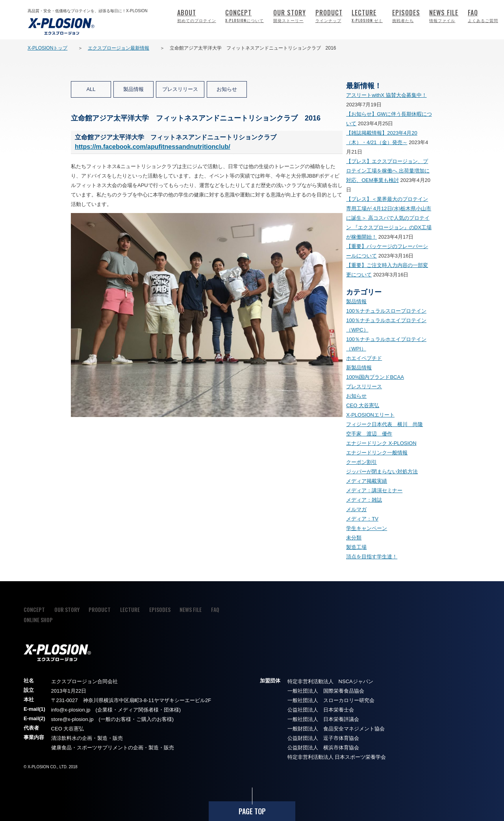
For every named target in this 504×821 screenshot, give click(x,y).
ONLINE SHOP (38, 620)
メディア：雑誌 (364, 500)
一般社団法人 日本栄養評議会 (323, 719)
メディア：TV (362, 519)
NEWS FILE (444, 16)
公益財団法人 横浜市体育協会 (323, 748)
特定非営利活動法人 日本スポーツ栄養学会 (337, 757)
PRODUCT (329, 16)
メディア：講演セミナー (374, 490)
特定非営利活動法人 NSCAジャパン (330, 681)
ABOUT (197, 16)
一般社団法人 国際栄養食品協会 (326, 691)
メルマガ (356, 509)
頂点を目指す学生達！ (372, 557)
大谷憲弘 (74, 729)
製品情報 (133, 89)
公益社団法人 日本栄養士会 (321, 710)
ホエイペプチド (364, 358)
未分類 (354, 538)
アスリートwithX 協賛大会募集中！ (386, 95)
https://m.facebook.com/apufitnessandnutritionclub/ (153, 147)
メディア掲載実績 (367, 481)
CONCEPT (245, 16)
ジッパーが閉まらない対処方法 (382, 472)
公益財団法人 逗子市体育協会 (323, 738)
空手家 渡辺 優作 (369, 434)
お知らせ (227, 89)
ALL (91, 89)
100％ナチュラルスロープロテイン (386, 311)
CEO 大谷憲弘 (363, 405)
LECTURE (367, 16)
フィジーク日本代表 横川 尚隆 (384, 424)
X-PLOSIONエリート (370, 415)
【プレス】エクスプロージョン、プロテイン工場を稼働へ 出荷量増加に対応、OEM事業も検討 (388, 171)
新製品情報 (359, 368)
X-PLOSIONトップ (47, 48)
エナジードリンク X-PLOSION (381, 443)
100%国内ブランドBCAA (375, 377)
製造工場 (356, 547)
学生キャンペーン (367, 528)
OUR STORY (290, 16)
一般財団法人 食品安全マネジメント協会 (336, 729)
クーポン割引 (361, 462)
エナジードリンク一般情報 (377, 453)
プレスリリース (180, 89)
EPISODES (406, 16)
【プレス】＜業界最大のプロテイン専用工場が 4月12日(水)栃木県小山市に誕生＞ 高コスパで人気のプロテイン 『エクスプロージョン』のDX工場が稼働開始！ (389, 218)
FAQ (483, 16)
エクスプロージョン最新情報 (119, 48)
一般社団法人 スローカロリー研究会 (331, 700)
